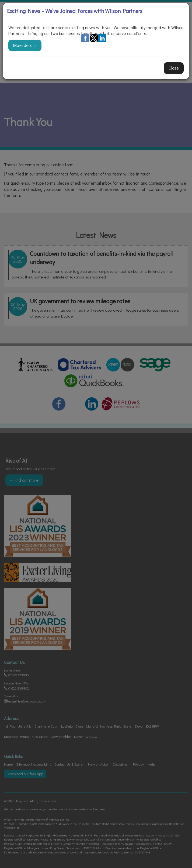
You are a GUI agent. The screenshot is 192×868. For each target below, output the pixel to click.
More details (25, 45)
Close (174, 68)
